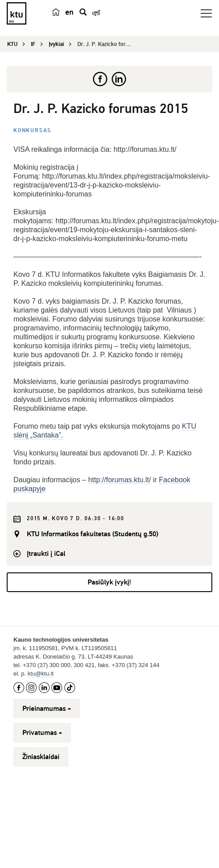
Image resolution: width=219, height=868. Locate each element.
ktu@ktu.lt (41, 674)
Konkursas (32, 131)
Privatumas (42, 733)
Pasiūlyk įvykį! (109, 582)
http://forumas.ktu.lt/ (120, 480)
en (69, 12)
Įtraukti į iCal (46, 554)
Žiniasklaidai (41, 757)
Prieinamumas (47, 709)
